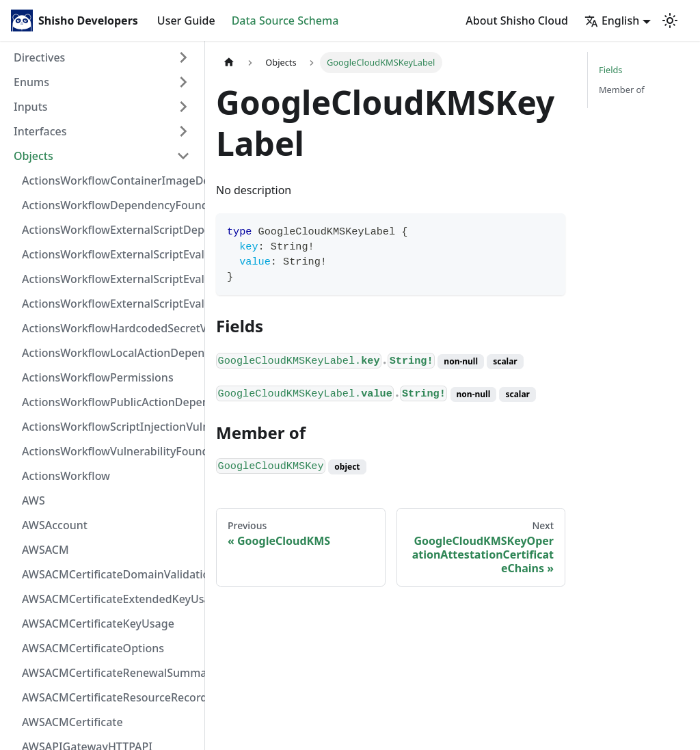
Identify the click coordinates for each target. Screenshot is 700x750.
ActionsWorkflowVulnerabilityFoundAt (110, 451)
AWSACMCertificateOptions (93, 648)
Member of (622, 90)
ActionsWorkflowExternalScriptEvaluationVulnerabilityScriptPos (110, 279)
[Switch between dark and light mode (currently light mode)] (670, 21)
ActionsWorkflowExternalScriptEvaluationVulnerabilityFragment (110, 254)
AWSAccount (55, 525)
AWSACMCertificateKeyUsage (98, 624)
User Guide (186, 21)
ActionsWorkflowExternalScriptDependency (110, 230)
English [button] (612, 21)
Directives (39, 57)
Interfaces (40, 131)
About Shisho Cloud (517, 21)
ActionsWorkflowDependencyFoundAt (110, 205)
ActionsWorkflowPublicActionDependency (110, 402)
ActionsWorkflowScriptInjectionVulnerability (110, 427)
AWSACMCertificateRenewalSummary (110, 673)
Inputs (31, 107)
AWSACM (45, 550)
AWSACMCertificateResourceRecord (110, 697)
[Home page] (229, 63)
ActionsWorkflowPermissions (98, 377)
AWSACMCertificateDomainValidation (110, 574)
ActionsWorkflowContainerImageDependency (110, 180)
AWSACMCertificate (72, 722)
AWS (33, 500)
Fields (610, 70)
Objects (33, 156)
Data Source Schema (285, 21)
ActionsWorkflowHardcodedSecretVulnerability (110, 328)
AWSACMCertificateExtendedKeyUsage (110, 599)
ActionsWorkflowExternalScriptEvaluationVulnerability (110, 304)
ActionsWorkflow (66, 476)
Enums (31, 82)
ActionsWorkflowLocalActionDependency (110, 353)
